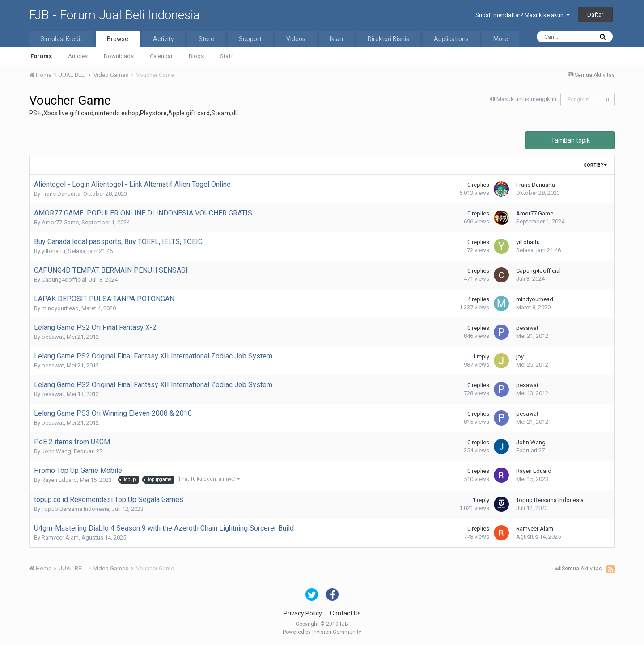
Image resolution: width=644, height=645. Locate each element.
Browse (118, 39)
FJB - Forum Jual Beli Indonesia (114, 15)
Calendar (161, 56)
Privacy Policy (303, 613)
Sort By (595, 165)
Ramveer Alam (60, 537)
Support (250, 39)
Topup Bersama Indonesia (75, 509)
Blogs (196, 56)
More (501, 39)
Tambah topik (570, 140)
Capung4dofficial (64, 280)
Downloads (119, 56)
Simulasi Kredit (61, 39)
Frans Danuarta (61, 194)
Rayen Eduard (59, 480)
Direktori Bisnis (388, 39)
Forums (41, 56)
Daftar (595, 15)
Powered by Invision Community (322, 632)
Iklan (337, 39)
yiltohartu (53, 251)
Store (206, 39)
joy (520, 356)
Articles (78, 56)
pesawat (53, 337)
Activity (163, 39)
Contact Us (345, 613)
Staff (227, 56)
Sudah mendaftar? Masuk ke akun (523, 15)
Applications (451, 39)
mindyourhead (60, 308)
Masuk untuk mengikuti (526, 99)
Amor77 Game (60, 222)
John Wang (56, 451)
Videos (296, 39)
